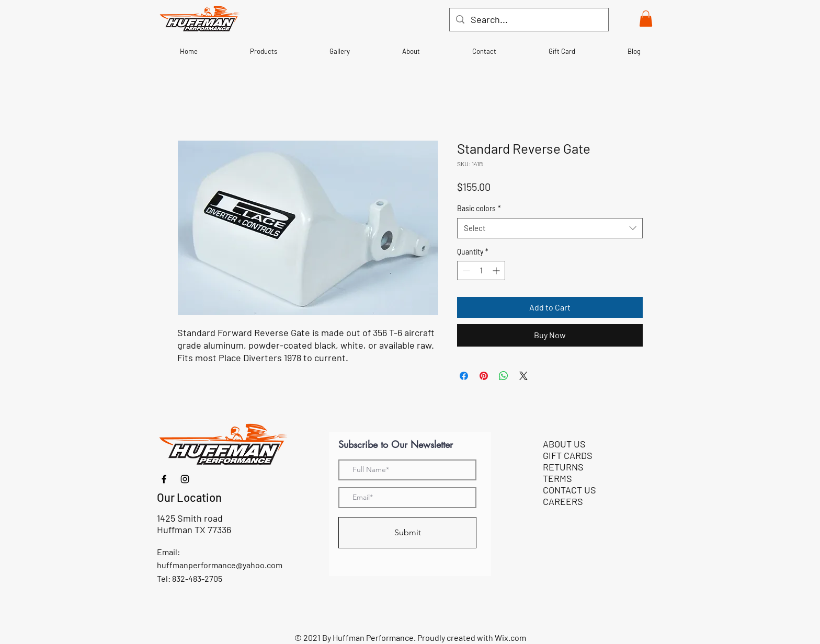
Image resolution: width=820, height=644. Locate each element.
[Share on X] (523, 376)
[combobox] (550, 228)
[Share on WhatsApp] (504, 376)
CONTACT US (570, 490)
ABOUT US (564, 444)
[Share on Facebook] (464, 376)
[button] (646, 19)
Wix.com (510, 637)
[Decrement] (465, 271)
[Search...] (528, 20)
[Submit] (407, 533)
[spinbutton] (481, 271)
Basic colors (479, 208)
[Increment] (497, 271)
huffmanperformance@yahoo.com (220, 565)
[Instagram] (185, 479)
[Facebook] (164, 479)
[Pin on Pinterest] (484, 376)
